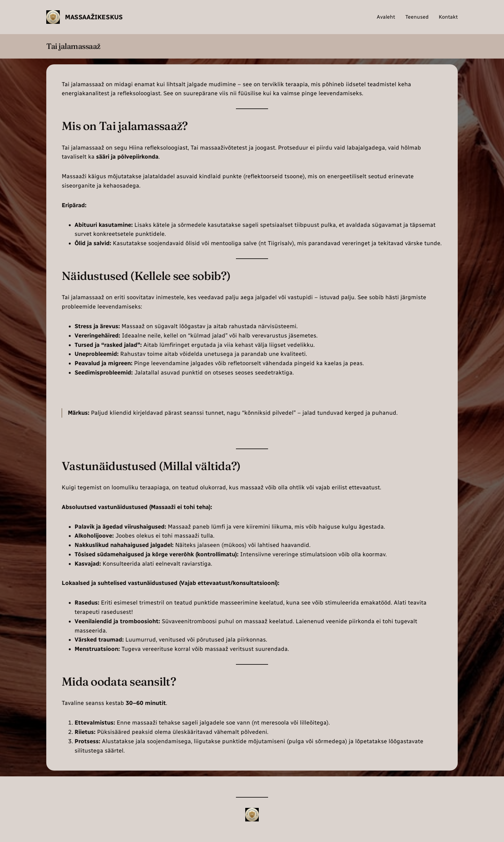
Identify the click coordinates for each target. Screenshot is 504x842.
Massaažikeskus (94, 17)
